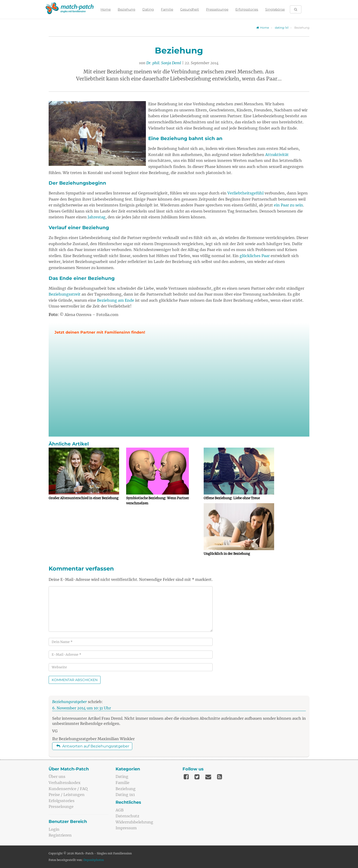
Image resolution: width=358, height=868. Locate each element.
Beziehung (126, 9)
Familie (167, 9)
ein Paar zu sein (288, 205)
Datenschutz (127, 816)
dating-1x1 (282, 28)
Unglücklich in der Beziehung (227, 554)
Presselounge (217, 9)
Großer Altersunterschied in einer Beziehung (84, 498)
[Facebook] (186, 777)
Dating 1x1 (125, 795)
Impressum (126, 828)
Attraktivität (277, 155)
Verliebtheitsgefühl (245, 193)
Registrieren (60, 835)
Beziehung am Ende (116, 300)
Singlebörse (274, 9)
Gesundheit (189, 9)
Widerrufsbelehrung (134, 822)
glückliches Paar (255, 256)
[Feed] (220, 777)
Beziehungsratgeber (70, 702)
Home (105, 9)
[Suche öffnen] (295, 9)
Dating (148, 9)
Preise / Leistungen (67, 795)
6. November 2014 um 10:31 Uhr (82, 708)
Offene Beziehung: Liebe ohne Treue (232, 498)
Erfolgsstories (246, 9)
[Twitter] (197, 777)
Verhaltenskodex (65, 783)
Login (54, 829)
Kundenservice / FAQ (68, 789)
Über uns (57, 777)
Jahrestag (97, 217)
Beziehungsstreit (65, 294)
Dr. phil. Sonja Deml (164, 63)
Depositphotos (94, 860)
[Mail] (208, 777)
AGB (120, 810)
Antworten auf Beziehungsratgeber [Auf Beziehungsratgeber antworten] (93, 746)
